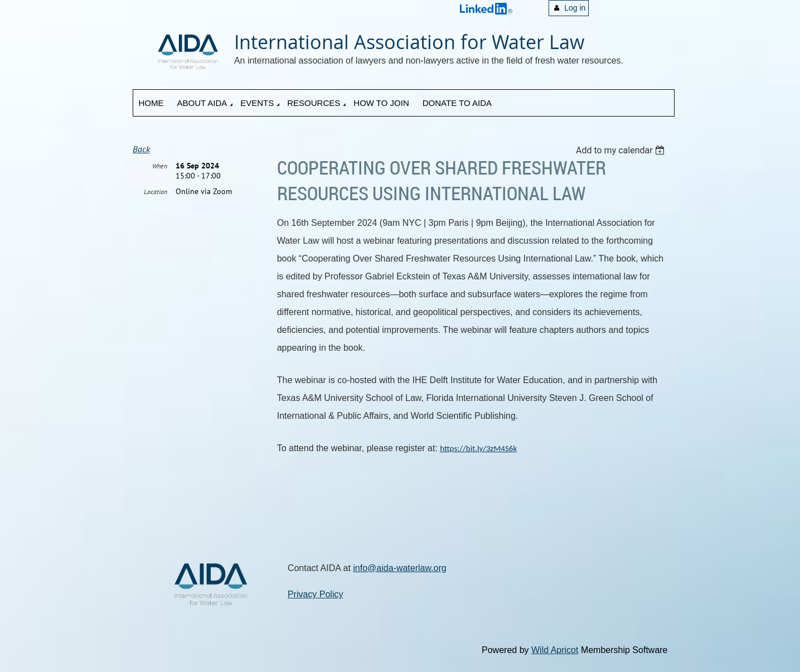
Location (156, 192)
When (160, 166)
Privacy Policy (316, 594)
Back (141, 149)
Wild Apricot (555, 650)
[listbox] (622, 150)
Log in (575, 8)
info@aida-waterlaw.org (399, 568)
